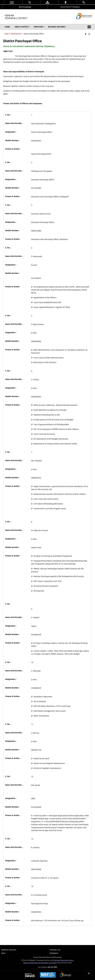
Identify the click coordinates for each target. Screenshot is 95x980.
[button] (90, 27)
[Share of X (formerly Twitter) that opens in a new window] (89, 34)
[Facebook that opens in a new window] (86, 34)
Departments (16, 34)
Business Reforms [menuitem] (57, 27)
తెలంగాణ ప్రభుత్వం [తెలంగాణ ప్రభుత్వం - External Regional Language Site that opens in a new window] (25, 7)
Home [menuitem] (7, 27)
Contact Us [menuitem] (55, 950)
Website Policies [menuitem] (9, 950)
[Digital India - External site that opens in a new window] (81, 21)
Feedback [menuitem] (54, 953)
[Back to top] (89, 974)
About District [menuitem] (23, 27)
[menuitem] (11, 2)
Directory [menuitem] (39, 27)
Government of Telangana (70, 7)
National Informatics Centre (64, 960)
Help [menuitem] (3, 953)
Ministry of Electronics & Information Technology (40, 963)
